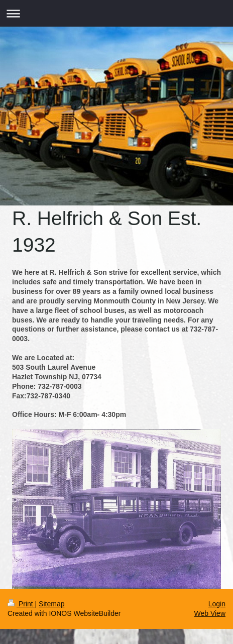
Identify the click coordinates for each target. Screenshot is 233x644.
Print (21, 604)
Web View (210, 613)
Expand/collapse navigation (117, 13)
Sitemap (51, 604)
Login (217, 604)
